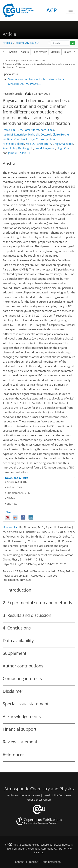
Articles (7, 43)
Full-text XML (15, 487)
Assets (25, 52)
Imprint (33, 862)
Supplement (14, 493)
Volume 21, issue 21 (28, 43)
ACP (52, 10)
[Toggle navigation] (70, 10)
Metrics (55, 52)
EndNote (12, 504)
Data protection (51, 862)
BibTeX (11, 498)
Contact (20, 862)
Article (13, 52)
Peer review (40, 52)
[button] (49, 43)
